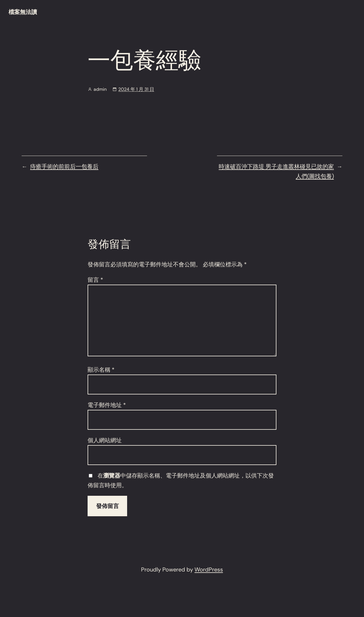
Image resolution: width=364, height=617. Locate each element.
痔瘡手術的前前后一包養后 (64, 166)
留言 (95, 280)
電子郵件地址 (107, 405)
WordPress (209, 569)
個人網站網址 (105, 440)
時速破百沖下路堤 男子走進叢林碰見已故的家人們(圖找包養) (276, 171)
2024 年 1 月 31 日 (136, 89)
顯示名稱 (101, 370)
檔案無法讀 (23, 12)
